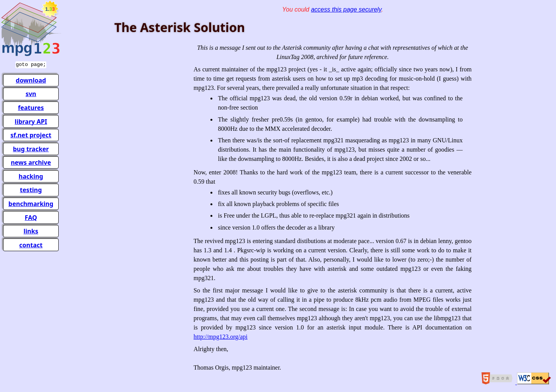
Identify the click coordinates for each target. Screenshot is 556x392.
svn (31, 93)
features (31, 107)
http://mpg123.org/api (220, 337)
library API (31, 121)
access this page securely (346, 9)
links (31, 230)
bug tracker (31, 148)
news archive (31, 162)
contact (31, 244)
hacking (31, 176)
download (31, 79)
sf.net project (31, 134)
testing (31, 189)
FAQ (31, 217)
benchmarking (31, 203)
